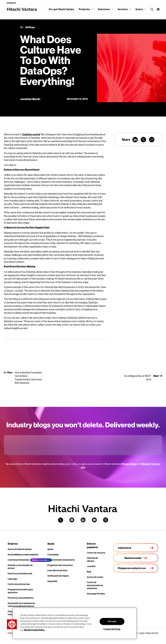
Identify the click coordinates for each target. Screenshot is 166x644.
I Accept (112, 621)
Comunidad (53, 555)
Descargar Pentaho (96, 594)
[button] (157, 9)
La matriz (91, 566)
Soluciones (104, 9)
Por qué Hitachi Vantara (61, 9)
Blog (89, 572)
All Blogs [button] (27, 27)
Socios (139, 9)
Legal (142, 633)
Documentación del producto (61, 560)
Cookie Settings (112, 629)
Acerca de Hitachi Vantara (20, 549)
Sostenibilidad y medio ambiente (23, 555)
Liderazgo (12, 579)
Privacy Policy (129, 464)
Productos (84, 9)
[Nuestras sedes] (136, 558)
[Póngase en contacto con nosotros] (136, 568)
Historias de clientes (92, 559)
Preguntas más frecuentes (60, 565)
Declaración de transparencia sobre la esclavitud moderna (21, 605)
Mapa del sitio (152, 633)
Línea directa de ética (57, 570)
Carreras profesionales (19, 560)
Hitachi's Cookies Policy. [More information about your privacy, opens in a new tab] (34, 630)
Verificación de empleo (58, 576)
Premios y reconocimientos (21, 598)
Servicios (123, 9)
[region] (75, 623)
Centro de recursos (96, 553)
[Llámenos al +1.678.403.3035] (136, 548)
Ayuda (50, 549)
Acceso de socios (95, 577)
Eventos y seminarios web (20, 574)
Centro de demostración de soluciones (95, 585)
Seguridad (52, 581)
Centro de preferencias (19, 584)
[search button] (151, 9)
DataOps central (31, 134)
